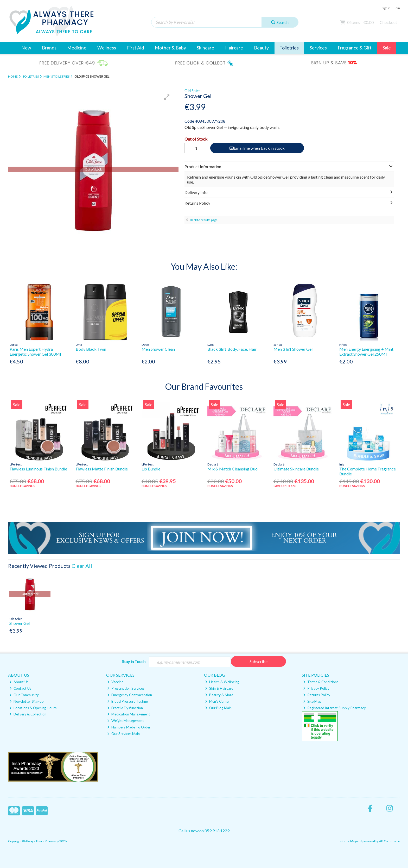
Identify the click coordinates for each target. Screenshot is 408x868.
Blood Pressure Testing (127, 701)
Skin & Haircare (219, 688)
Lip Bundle (151, 469)
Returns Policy (317, 695)
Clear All (82, 566)
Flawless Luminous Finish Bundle (38, 469)
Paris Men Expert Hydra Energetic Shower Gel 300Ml (35, 351)
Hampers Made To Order (129, 727)
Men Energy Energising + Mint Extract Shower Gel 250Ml (366, 351)
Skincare (205, 48)
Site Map (312, 701)
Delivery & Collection (28, 714)
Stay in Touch (134, 661)
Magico (355, 841)
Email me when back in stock (257, 148)
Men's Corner (217, 701)
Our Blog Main (218, 708)
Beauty (261, 48)
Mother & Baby (170, 48)
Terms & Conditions (321, 682)
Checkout (388, 22)
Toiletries (289, 48)
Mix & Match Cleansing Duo (232, 469)
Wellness (107, 48)
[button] (167, 97)
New (26, 48)
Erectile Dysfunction (125, 708)
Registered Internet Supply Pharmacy (334, 708)
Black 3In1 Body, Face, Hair (232, 349)
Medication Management (129, 714)
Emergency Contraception (130, 695)
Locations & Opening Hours (33, 708)
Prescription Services (126, 688)
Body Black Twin (91, 349)
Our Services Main (123, 734)
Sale (387, 48)
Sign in (386, 8)
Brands (49, 48)
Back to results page (204, 220)
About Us (19, 682)
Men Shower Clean (158, 349)
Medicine (77, 48)
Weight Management (126, 721)
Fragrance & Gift (355, 48)
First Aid (135, 48)
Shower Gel (20, 623)
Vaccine (115, 682)
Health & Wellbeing (222, 682)
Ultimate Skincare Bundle (296, 469)
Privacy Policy (316, 688)
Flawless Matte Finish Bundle (102, 469)
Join (397, 8)
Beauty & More (219, 695)
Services (318, 48)
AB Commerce (390, 841)
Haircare (234, 48)
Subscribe (259, 661)
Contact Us (20, 688)
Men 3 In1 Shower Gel (293, 349)
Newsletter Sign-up (27, 701)
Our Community (24, 695)
